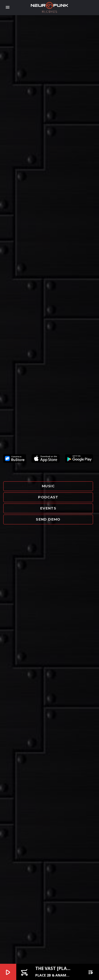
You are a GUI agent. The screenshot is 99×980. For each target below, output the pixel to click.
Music (48, 486)
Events (48, 508)
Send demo (48, 519)
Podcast (48, 497)
